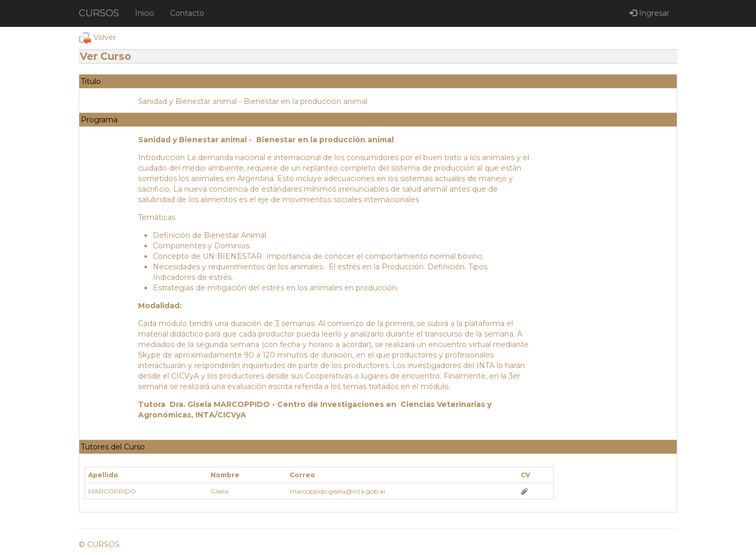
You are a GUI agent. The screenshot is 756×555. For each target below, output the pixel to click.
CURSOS (99, 13)
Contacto (187, 13)
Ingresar (649, 13)
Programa (99, 120)
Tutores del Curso (113, 447)
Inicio (145, 13)
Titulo (91, 81)
